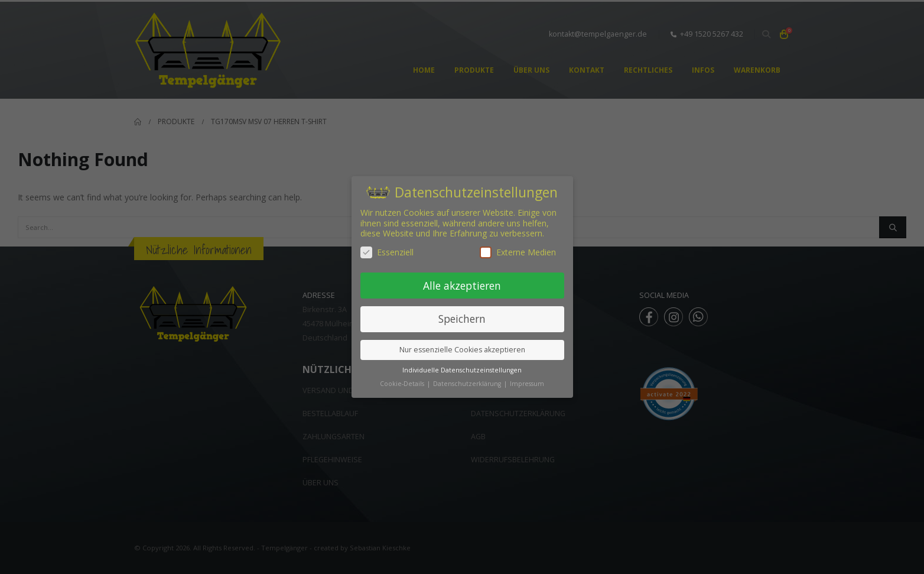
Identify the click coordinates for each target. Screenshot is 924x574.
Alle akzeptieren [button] (462, 286)
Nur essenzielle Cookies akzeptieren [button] (462, 350)
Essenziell (387, 252)
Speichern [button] (462, 319)
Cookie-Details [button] (403, 384)
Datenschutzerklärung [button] (468, 384)
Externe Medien (518, 252)
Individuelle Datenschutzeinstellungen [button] (462, 370)
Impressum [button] (527, 384)
